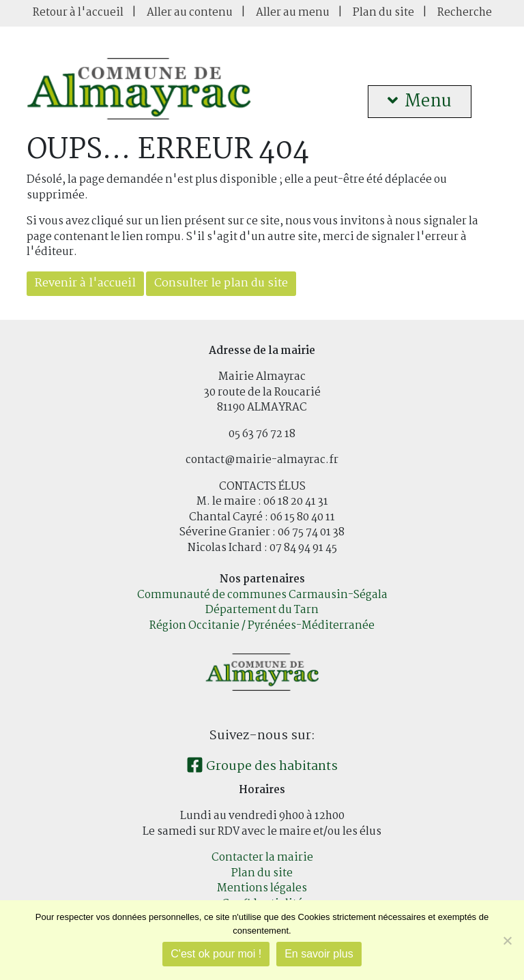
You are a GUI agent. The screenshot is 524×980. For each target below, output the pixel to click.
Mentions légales (262, 888)
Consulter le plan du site (221, 283)
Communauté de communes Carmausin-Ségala (262, 595)
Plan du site (383, 13)
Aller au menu (293, 13)
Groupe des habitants (262, 767)
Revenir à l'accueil (85, 283)
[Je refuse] (507, 940)
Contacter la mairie (262, 858)
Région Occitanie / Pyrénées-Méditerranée (262, 626)
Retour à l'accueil (78, 13)
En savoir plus (319, 954)
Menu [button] (420, 102)
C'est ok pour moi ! (216, 954)
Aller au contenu (190, 13)
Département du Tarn (262, 610)
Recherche (465, 13)
